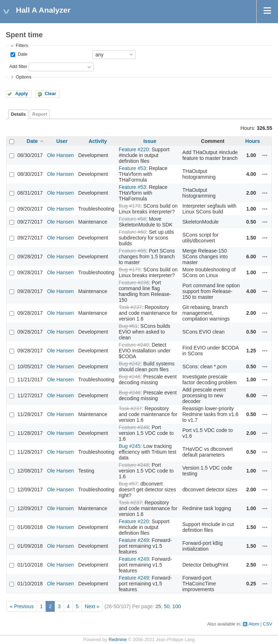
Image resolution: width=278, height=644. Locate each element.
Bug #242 (130, 364)
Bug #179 (130, 206)
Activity (98, 141)
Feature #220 (134, 149)
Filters (22, 46)
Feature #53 (132, 168)
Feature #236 (134, 283)
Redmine (118, 640)
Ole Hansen (60, 155)
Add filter (18, 67)
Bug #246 (130, 377)
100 (176, 606)
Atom (254, 624)
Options (23, 77)
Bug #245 (130, 446)
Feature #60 (132, 232)
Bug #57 (128, 484)
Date (22, 54)
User (62, 141)
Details (18, 114)
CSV (268, 624)
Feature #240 (134, 345)
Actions (265, 155)
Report (40, 114)
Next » (92, 606)
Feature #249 (134, 540)
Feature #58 (132, 219)
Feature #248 (134, 427)
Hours (253, 141)
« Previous (22, 606)
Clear (50, 94)
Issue (150, 141)
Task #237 (130, 307)
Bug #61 (128, 326)
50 (167, 606)
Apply (22, 94)
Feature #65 (132, 251)
